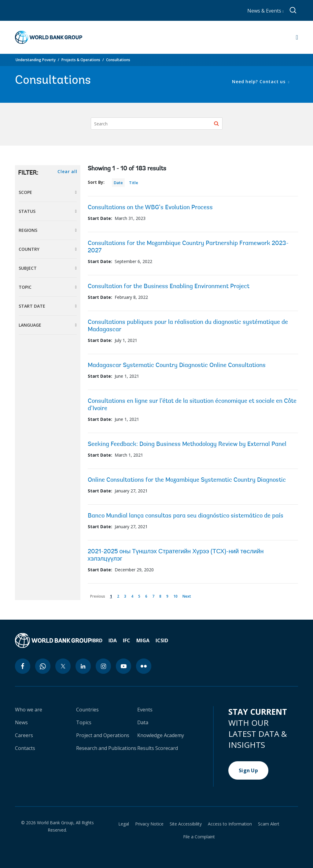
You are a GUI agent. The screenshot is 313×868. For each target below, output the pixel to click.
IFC (127, 640)
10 (177, 595)
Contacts (25, 748)
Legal (124, 824)
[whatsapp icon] (43, 666)
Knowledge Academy (161, 735)
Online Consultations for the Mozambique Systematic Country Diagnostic (187, 480)
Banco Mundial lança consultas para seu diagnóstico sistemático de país (186, 516)
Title (134, 183)
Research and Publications (106, 748)
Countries (87, 710)
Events (145, 710)
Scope (25, 192)
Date (118, 183)
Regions (28, 230)
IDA (113, 640)
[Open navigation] (297, 37)
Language (30, 325)
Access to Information (230, 824)
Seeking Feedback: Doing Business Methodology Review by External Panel (187, 444)
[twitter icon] (63, 666)
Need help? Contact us (259, 82)
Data (143, 722)
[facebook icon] (23, 666)
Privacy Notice (149, 824)
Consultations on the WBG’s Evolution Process (150, 208)
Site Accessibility (186, 824)
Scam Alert (269, 824)
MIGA (143, 640)
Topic (25, 287)
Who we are (29, 710)
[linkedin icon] (83, 666)
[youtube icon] (123, 666)
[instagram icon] (103, 666)
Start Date (32, 306)
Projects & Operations (81, 60)
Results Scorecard (158, 748)
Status (27, 211)
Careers (24, 735)
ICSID (162, 640)
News (21, 722)
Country (29, 249)
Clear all (67, 171)
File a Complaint (199, 837)
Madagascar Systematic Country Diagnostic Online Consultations (177, 365)
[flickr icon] (144, 666)
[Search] (157, 124)
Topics (84, 722)
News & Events (265, 11)
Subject (28, 268)
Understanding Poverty (36, 60)
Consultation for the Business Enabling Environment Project (169, 287)
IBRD (97, 640)
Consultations (118, 60)
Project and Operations (103, 735)
